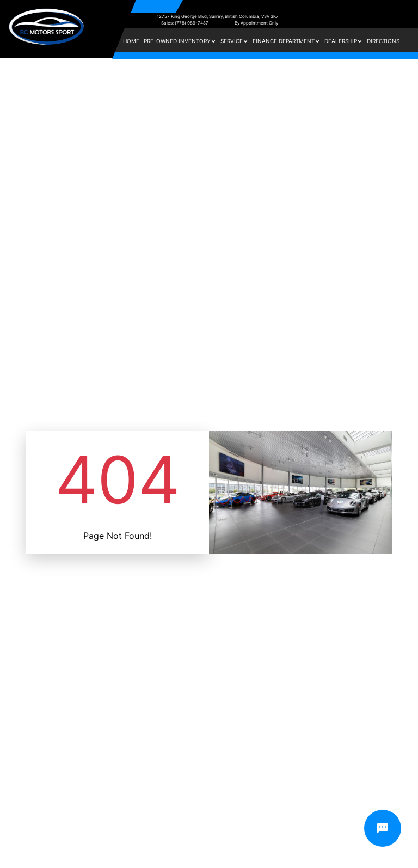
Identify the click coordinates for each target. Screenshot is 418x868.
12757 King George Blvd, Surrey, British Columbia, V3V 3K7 (218, 16)
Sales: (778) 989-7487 (185, 23)
